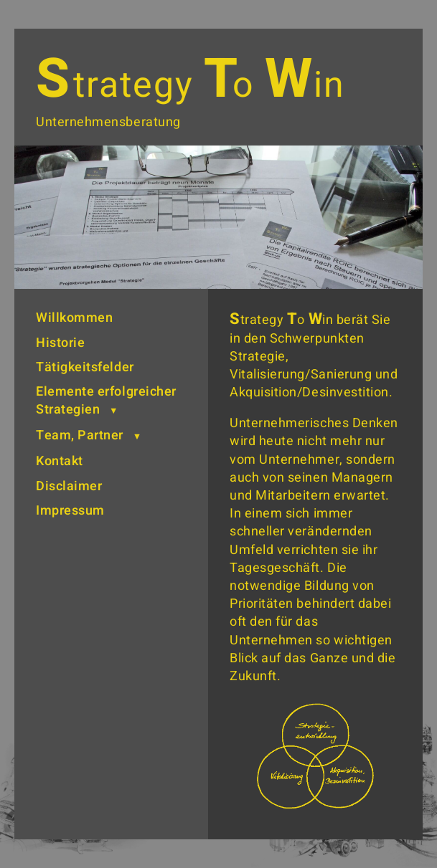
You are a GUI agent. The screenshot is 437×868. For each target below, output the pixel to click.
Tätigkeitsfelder (85, 367)
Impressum (70, 511)
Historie (60, 343)
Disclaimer (69, 486)
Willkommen (74, 318)
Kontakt (60, 461)
